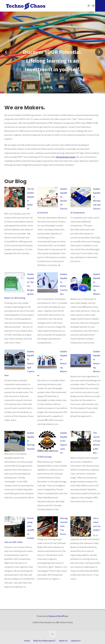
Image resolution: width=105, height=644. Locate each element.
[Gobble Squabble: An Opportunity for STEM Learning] (48, 441)
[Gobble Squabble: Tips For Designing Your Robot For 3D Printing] (15, 282)
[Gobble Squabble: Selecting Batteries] (48, 360)
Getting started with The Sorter (64, 526)
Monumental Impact (66, 157)
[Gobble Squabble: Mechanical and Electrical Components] (81, 197)
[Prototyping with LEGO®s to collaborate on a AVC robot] (15, 526)
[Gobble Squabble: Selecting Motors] (81, 360)
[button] (6, 52)
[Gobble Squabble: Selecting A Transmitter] (15, 360)
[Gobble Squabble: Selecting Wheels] (81, 282)
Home (27, 641)
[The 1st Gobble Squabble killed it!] (15, 197)
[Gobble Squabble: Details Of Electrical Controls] (48, 197)
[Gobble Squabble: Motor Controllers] (48, 282)
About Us (63, 641)
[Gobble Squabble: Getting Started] (15, 441)
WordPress (63, 616)
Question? (76, 641)
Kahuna (52, 616)
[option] (52, 63)
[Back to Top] (52, 634)
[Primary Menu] (100, 6)
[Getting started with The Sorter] (48, 526)
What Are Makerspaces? (45, 641)
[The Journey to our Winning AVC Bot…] (81, 441)
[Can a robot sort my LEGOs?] (81, 526)
